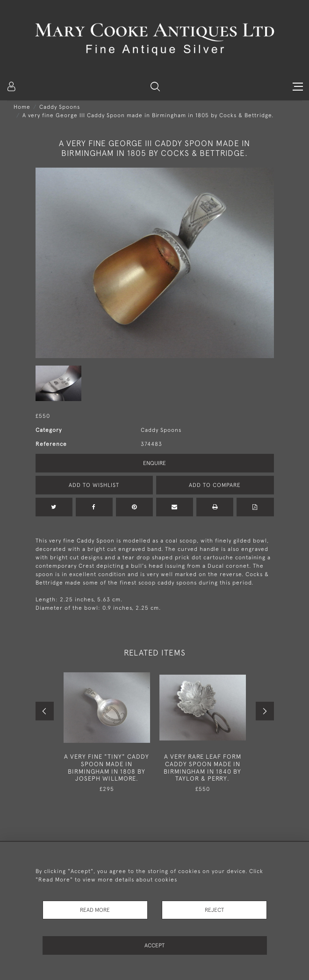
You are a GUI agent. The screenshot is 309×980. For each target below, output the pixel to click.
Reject (214, 910)
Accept (154, 945)
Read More (95, 910)
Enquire (154, 463)
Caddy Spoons (60, 107)
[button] (155, 86)
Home (22, 107)
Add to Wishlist (94, 485)
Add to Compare (215, 485)
